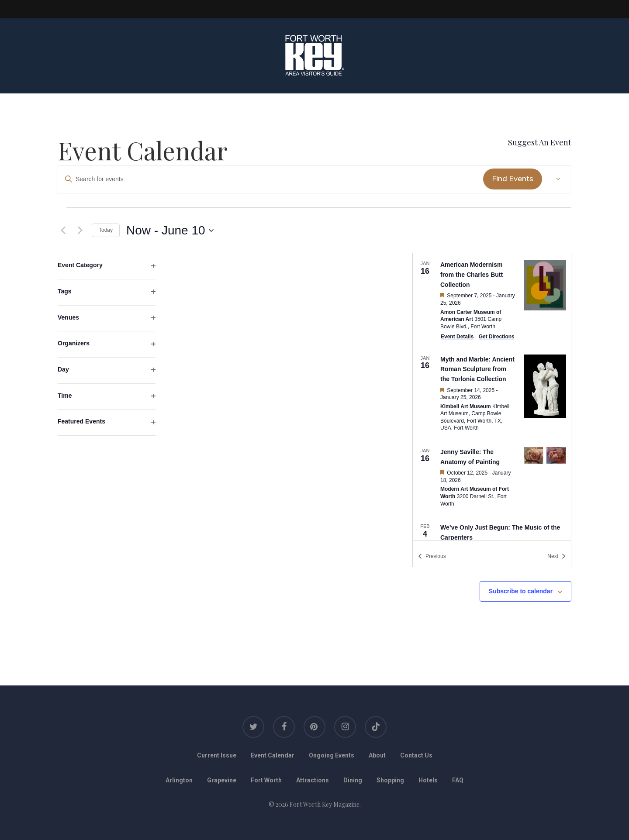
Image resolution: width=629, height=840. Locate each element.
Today (106, 230)
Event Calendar (273, 755)
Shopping (390, 780)
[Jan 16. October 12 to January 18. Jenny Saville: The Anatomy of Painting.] (492, 478)
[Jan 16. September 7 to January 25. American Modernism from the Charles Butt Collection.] (492, 300)
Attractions (313, 780)
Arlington (179, 780)
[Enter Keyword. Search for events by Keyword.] (271, 179)
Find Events (513, 179)
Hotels (428, 780)
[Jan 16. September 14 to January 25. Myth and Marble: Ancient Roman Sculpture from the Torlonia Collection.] (492, 394)
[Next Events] (80, 231)
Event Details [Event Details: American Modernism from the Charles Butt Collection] (457, 337)
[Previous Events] (63, 231)
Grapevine (222, 780)
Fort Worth (266, 780)
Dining (353, 780)
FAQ (458, 780)
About (377, 755)
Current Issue (217, 755)
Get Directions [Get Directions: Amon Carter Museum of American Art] (497, 337)
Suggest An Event (540, 142)
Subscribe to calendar (521, 591)
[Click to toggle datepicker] (170, 231)
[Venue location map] (293, 410)
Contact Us (416, 755)
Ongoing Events (332, 755)
